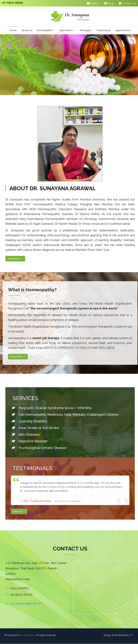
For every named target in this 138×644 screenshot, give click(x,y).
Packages (86, 30)
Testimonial (103, 30)
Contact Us (128, 3)
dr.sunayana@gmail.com (27, 604)
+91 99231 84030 (12, 3)
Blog (109, 3)
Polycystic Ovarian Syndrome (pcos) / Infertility (55, 408)
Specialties (67, 30)
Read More (15, 259)
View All (19, 512)
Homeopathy (46, 30)
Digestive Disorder (29, 441)
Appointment (123, 30)
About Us (27, 30)
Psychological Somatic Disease (39, 448)
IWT (132, 635)
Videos (93, 3)
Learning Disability (29, 421)
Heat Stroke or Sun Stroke (35, 428)
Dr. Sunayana (28, 635)
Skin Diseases (25, 435)
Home (13, 30)
